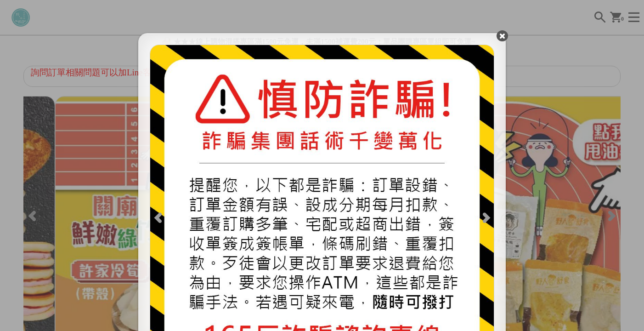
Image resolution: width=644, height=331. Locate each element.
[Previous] (159, 217)
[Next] (486, 217)
